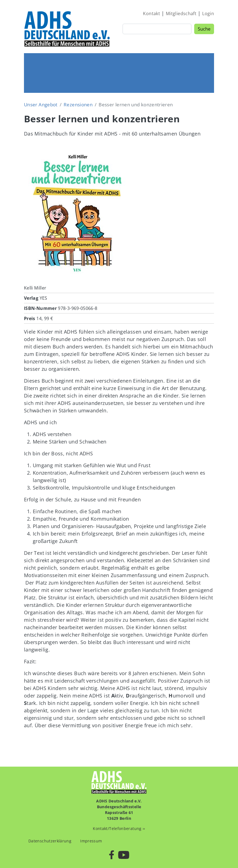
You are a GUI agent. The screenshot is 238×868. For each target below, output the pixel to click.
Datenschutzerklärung (50, 841)
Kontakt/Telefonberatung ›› (119, 828)
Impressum (91, 841)
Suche (204, 29)
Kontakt (152, 13)
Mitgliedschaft (181, 13)
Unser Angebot (41, 105)
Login (208, 13)
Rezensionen (78, 105)
